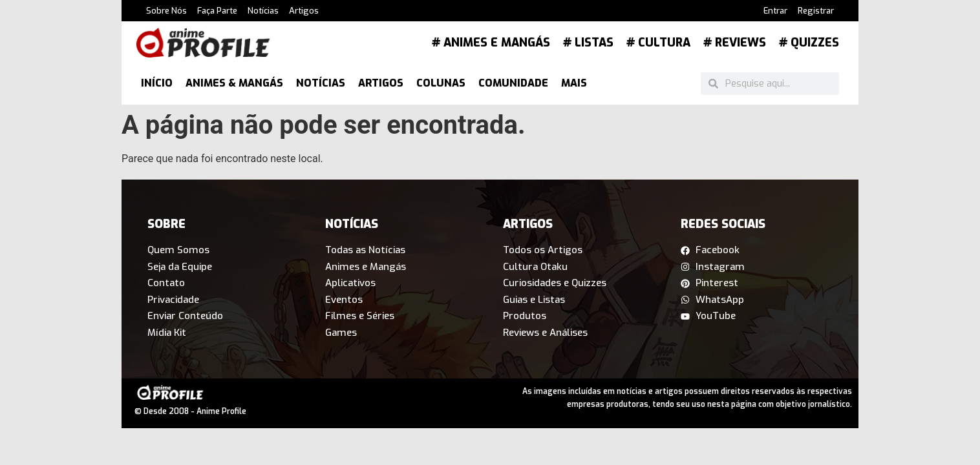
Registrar (816, 11)
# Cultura (658, 43)
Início (157, 83)
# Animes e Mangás (491, 43)
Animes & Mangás (234, 83)
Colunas (441, 83)
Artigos (304, 11)
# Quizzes (809, 43)
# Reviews (735, 43)
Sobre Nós (166, 11)
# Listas (588, 43)
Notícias (263, 11)
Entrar (775, 11)
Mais (574, 83)
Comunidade (513, 83)
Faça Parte (217, 11)
